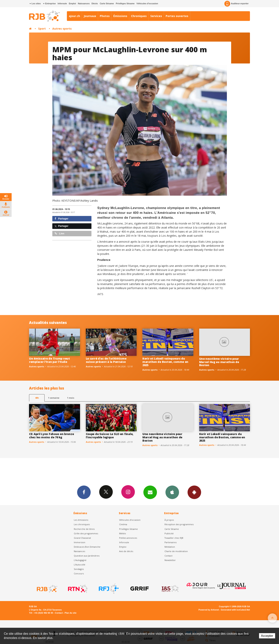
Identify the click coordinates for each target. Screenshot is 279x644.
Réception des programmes (179, 524)
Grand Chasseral (82, 538)
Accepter (267, 636)
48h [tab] (37, 398)
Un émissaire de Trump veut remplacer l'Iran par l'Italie (50, 360)
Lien (59, 233)
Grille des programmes (86, 533)
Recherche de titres (84, 529)
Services (156, 16)
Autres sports (62, 29)
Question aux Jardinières (87, 556)
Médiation (170, 547)
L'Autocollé (80, 565)
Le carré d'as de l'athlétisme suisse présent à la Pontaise (106, 360)
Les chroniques (82, 524)
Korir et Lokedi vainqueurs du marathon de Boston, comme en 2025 (165, 362)
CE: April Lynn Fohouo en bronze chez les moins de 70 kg (51, 436)
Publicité (169, 533)
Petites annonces (128, 538)
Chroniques (139, 16)
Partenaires (170, 542)
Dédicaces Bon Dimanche (87, 547)
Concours (79, 573)
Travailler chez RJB (174, 538)
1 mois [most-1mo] (71, 398)
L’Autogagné (80, 560)
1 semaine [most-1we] (54, 398)
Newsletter (170, 560)
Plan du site (70, 613)
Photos (105, 16)
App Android (194, 492)
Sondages (79, 569)
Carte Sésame (107, 3)
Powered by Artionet (209, 610)
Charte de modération (176, 551)
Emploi (72, 3)
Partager (62, 219)
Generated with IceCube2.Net (235, 610)
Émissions (120, 16)
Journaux (90, 16)
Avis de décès (126, 551)
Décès (95, 3)
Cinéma (123, 524)
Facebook (84, 492)
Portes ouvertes (177, 16)
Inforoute (62, 3)
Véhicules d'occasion (147, 3)
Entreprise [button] (49, 3)
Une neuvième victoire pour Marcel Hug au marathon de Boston (219, 362)
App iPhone (172, 492)
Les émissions (81, 520)
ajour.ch (74, 16)
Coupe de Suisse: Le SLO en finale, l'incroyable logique (110, 436)
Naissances (84, 3)
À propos (169, 520)
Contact (168, 556)
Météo (123, 533)
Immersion (80, 542)
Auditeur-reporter (236, 4)
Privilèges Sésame (125, 3)
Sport (42, 29)
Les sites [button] (35, 3)
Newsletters (150, 492)
